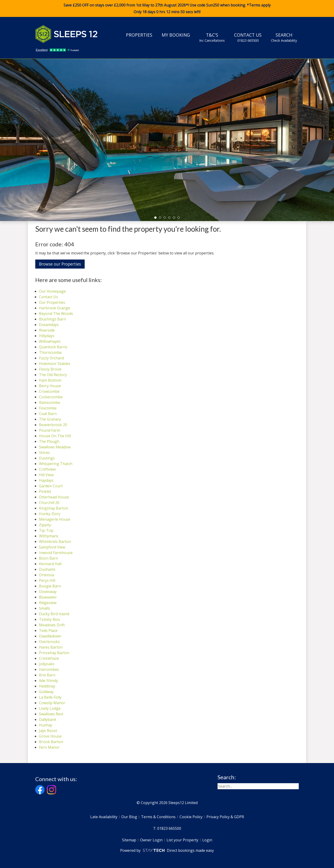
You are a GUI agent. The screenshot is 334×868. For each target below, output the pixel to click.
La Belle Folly (50, 697)
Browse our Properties (60, 264)
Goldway (46, 692)
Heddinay (47, 686)
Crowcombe (49, 391)
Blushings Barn (52, 319)
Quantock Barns (53, 347)
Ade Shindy (48, 681)
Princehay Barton (54, 653)
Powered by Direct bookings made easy (167, 850)
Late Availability (104, 817)
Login (207, 840)
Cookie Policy (191, 817)
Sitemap (129, 840)
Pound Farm (50, 430)
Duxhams (47, 569)
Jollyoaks (47, 664)
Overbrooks (49, 642)
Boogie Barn (50, 586)
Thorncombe (50, 352)
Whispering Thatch (56, 464)
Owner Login (151, 840)
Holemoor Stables (55, 364)
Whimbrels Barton (55, 542)
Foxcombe (48, 408)
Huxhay (46, 725)
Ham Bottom (50, 380)
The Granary (50, 419)
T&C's (212, 37)
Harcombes (49, 669)
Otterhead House (54, 497)
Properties (139, 35)
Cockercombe (51, 397)
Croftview (47, 469)
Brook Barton (51, 742)
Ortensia (47, 575)
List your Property (182, 840)
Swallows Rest (51, 714)
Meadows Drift (52, 625)
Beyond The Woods (56, 314)
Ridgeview (48, 603)
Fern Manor (49, 747)
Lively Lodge (50, 708)
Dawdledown (50, 636)
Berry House (50, 386)
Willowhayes (50, 341)
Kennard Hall (50, 564)
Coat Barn (48, 414)
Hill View (46, 475)
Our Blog (129, 817)
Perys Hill (47, 580)
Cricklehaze (49, 658)
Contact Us (248, 37)
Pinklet (45, 491)
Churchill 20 (49, 503)
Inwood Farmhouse (56, 553)
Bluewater (48, 597)
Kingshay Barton (54, 508)
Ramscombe (50, 402)
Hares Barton (51, 647)
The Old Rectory (53, 375)
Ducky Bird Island (54, 614)
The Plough (49, 441)
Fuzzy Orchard (51, 358)
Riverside (47, 330)
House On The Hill (55, 436)
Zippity (45, 525)
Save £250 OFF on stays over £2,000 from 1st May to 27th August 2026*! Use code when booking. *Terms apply (167, 9)
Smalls (45, 608)
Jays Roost (48, 731)
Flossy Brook (50, 369)
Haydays (46, 480)
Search (284, 37)
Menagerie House (55, 519)
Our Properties (52, 302)
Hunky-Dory (50, 514)
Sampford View (52, 547)
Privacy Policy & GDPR (225, 817)
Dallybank (48, 719)
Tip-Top (46, 530)
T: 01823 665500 (167, 828)
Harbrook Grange (55, 308)
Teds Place (48, 630)
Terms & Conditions (158, 817)
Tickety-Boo (50, 619)
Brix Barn (47, 675)
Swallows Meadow (55, 447)
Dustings (47, 458)
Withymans (49, 536)
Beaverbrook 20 (53, 425)
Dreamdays (49, 325)
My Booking (176, 35)
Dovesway (48, 592)
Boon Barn (48, 558)
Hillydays (47, 336)
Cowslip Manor (52, 703)
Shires (44, 453)
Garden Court (51, 486)
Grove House (50, 736)
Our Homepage (52, 291)
